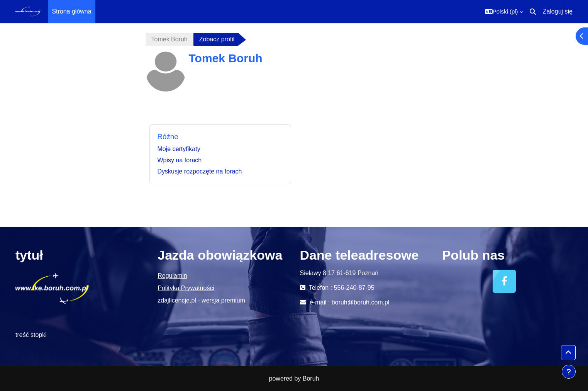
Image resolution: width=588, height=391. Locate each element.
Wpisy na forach (180, 160)
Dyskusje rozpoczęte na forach (200, 171)
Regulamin (172, 276)
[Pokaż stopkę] (569, 372)
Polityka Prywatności (186, 288)
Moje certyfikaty (179, 149)
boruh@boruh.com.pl (361, 302)
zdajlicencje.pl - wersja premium (201, 300)
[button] (504, 12)
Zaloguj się (558, 11)
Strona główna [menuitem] (71, 11)
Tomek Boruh (169, 39)
